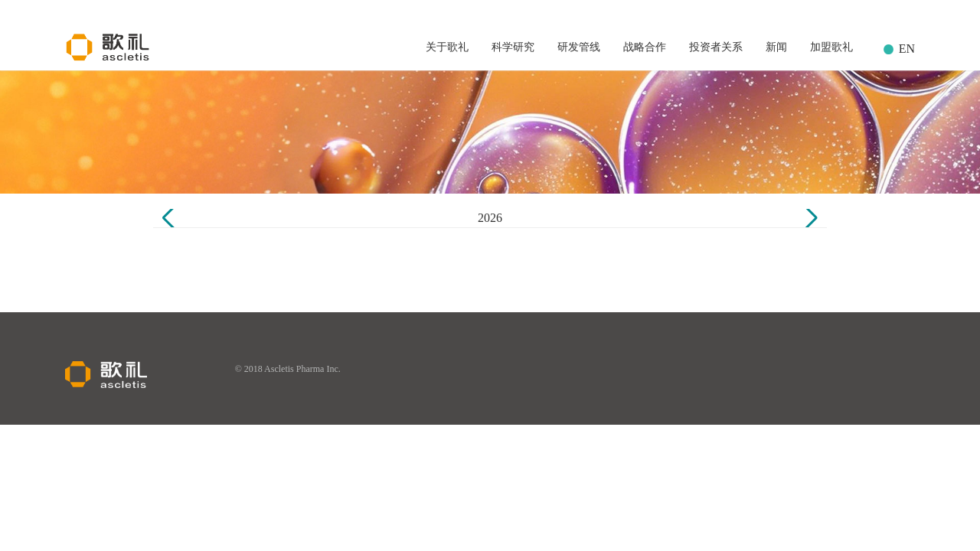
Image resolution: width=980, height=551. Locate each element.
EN (907, 49)
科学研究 (513, 47)
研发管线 (579, 47)
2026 (490, 218)
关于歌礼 (447, 47)
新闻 (776, 47)
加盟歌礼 (831, 47)
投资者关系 (716, 47)
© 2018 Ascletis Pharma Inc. (288, 369)
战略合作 (645, 47)
